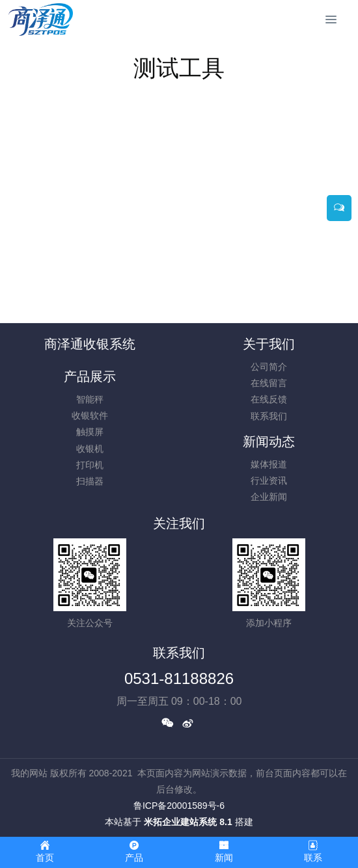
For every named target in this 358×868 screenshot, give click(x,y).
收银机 (90, 449)
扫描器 (90, 481)
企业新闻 (269, 497)
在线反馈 (269, 399)
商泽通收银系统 (90, 344)
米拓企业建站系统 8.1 (188, 822)
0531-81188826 (179, 678)
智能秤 (90, 399)
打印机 (90, 465)
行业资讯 (269, 480)
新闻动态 (269, 441)
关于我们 (269, 344)
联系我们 (269, 416)
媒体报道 (269, 464)
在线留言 (269, 383)
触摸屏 (90, 432)
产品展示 (90, 376)
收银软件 (90, 415)
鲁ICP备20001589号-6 (179, 806)
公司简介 (269, 367)
